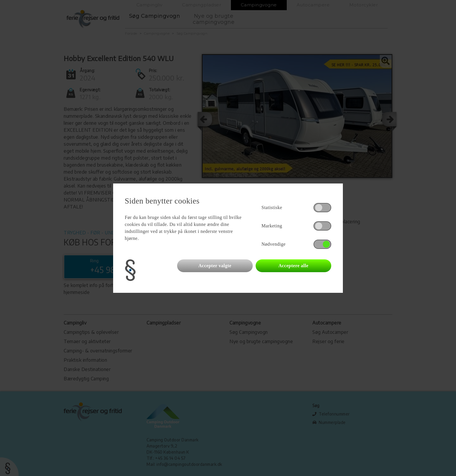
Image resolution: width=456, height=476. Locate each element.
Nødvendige (274, 244)
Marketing (272, 226)
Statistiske (272, 207)
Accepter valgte (215, 266)
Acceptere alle (293, 266)
